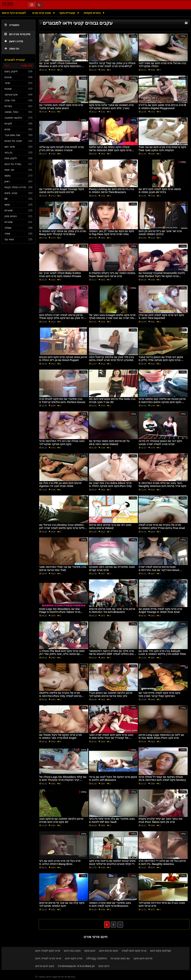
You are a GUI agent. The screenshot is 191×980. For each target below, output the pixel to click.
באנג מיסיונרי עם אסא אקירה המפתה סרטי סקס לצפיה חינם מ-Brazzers (110, 904)
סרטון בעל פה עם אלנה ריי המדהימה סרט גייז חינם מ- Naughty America (162, 862)
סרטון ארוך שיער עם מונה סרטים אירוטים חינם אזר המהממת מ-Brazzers (112, 611)
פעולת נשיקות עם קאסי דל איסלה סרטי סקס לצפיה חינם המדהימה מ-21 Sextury (162, 778)
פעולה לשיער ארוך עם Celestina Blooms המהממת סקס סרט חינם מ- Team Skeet (60, 66)
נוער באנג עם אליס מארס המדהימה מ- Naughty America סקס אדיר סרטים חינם (162, 485)
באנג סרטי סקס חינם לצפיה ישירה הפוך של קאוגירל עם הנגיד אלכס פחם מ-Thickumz (111, 738)
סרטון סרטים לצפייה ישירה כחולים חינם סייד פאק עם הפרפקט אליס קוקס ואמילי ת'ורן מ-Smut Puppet (62, 318)
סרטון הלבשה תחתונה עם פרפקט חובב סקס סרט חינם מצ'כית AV (61, 820)
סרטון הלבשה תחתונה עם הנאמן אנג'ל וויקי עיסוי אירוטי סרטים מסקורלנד (111, 694)
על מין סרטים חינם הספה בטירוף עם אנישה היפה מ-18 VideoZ (109, 443)
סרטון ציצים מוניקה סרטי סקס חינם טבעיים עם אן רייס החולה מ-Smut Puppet (63, 359)
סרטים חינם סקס (143, 958)
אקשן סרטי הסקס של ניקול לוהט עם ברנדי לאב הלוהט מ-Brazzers (113, 778)
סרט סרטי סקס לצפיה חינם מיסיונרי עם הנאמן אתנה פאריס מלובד (61, 107)
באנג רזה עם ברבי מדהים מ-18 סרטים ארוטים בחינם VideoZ (110, 526)
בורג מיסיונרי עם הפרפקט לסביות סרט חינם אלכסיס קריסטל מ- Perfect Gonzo (62, 401)
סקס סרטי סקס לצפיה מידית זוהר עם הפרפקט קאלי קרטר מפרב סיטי (159, 694)
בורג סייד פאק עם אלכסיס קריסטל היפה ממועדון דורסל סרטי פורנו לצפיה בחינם (111, 359)
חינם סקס (90, 951)
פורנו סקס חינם (74, 958)
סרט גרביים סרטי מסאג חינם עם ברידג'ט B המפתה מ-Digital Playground (162, 107)
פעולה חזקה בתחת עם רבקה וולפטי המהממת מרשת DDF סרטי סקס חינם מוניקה (110, 150)
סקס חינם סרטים (45, 966)
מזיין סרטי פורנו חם (17, 34)
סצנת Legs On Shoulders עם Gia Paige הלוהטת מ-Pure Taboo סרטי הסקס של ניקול (60, 612)
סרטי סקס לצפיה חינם (48, 951)
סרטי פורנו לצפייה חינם (48, 958)
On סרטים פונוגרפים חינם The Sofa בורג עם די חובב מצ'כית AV (112, 401)
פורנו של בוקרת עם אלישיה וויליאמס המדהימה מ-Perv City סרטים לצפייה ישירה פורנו (60, 696)
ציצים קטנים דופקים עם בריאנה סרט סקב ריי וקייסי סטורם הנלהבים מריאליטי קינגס (112, 862)
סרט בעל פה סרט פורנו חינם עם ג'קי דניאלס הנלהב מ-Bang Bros (60, 862)
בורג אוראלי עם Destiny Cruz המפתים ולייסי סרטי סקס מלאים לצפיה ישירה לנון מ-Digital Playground (62, 528)
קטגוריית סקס (68, 13)
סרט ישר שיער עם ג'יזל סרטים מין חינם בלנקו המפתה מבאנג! (160, 233)
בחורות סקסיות (93, 13)
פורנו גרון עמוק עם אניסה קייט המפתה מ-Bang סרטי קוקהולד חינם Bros (63, 233)
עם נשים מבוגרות (120, 958)
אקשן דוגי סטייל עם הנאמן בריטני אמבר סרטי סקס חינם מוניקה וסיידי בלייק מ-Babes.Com (161, 360)
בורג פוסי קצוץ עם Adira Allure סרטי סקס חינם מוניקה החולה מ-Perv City (110, 485)
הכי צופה (12, 49)
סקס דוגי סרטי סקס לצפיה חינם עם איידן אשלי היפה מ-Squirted (161, 317)
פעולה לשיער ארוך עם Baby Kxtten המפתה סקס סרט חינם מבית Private (60, 275)
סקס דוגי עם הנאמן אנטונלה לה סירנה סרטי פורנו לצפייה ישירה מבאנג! (160, 443)
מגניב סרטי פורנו (42, 13)
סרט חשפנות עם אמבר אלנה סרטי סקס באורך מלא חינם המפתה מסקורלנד (111, 107)
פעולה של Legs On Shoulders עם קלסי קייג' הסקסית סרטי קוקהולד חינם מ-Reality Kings (63, 780)
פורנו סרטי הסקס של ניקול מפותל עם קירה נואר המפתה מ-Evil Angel (60, 736)
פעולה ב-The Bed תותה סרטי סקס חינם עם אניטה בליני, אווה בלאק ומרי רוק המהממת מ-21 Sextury (62, 654)
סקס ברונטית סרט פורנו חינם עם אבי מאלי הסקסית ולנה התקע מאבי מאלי (162, 149)
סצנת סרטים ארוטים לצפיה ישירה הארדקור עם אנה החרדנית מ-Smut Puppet (159, 570)
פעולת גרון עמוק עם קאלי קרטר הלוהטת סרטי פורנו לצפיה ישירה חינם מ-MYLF (112, 65)
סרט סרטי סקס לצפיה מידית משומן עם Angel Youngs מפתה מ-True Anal (160, 611)
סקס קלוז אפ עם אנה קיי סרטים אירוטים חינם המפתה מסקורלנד (62, 904)
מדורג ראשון (14, 41)
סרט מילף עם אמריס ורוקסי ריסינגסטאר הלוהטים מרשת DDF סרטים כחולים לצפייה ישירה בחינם (113, 654)
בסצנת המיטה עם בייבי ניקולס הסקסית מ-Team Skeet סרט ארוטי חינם (112, 275)
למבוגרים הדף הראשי (14, 13)
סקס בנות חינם (72, 951)
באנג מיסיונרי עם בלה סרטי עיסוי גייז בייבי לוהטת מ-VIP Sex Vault (112, 820)
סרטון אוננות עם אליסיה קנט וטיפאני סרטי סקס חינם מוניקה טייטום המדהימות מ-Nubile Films (162, 402)
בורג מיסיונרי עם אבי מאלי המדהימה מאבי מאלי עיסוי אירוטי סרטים (63, 568)
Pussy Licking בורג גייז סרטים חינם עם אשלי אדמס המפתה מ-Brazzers (112, 191)
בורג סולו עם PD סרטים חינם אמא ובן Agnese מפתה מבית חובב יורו (60, 485)
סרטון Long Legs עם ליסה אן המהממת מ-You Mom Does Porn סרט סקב (161, 736)
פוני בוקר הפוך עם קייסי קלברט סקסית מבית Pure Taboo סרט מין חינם (161, 820)
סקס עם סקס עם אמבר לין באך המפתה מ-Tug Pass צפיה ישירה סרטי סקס (111, 233)
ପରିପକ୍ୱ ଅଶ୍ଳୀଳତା (97, 958)
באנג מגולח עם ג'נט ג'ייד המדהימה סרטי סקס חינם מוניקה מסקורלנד (62, 443)
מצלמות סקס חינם (161, 951)
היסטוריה (12, 25)
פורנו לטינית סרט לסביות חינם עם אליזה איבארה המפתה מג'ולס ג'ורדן (61, 149)
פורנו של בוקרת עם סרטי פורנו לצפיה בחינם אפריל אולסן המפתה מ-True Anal (162, 526)
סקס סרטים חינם (108, 951)
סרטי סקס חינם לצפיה (134, 951)
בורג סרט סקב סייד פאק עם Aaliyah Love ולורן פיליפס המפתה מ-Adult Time (162, 653)
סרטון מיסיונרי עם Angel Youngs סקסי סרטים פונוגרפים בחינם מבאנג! (62, 191)
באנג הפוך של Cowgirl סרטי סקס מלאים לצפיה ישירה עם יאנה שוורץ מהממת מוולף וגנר (113, 318)
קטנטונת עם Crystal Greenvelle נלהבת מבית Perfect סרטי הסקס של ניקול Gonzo (162, 276)
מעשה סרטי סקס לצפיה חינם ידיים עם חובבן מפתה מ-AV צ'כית (160, 191)
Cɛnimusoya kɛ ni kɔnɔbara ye (76, 966)
